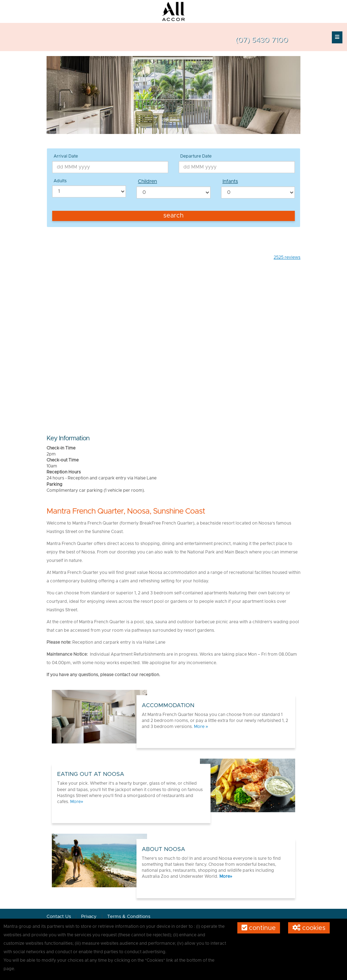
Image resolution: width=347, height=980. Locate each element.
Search (173, 216)
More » (201, 727)
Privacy (90, 917)
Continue (259, 928)
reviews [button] (287, 257)
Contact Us (59, 917)
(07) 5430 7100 (262, 40)
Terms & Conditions (129, 917)
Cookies (309, 928)
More (225, 876)
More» (77, 802)
